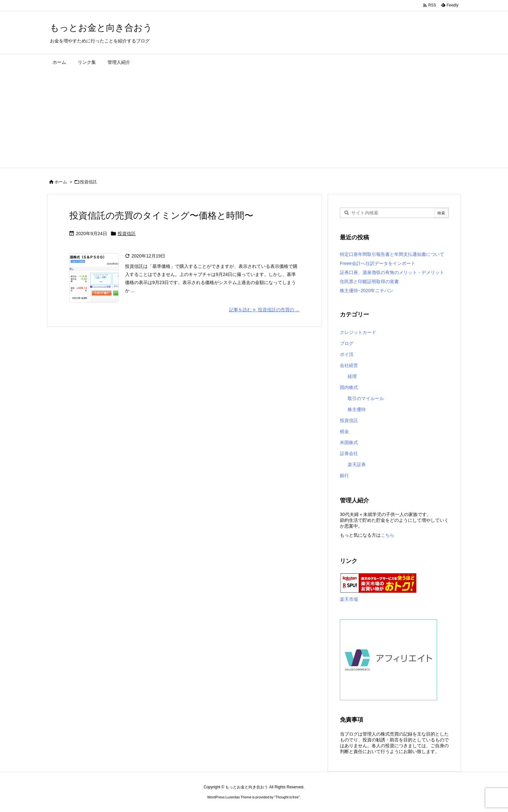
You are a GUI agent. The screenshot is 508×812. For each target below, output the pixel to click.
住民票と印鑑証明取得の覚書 (369, 281)
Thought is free (287, 797)
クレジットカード (358, 332)
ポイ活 (347, 354)
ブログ (347, 343)
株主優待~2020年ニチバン (367, 291)
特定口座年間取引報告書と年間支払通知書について (392, 254)
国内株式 (349, 387)
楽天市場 (349, 599)
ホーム (61, 182)
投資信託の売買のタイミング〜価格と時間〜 (161, 216)
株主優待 (357, 409)
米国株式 (349, 442)
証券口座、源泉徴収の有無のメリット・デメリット (392, 272)
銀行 (344, 475)
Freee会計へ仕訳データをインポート (378, 263)
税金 (344, 431)
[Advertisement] (254, 119)
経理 (352, 376)
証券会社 (349, 453)
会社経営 (349, 365)
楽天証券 (357, 464)
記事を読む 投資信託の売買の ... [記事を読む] (264, 310)
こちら (387, 535)
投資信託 (127, 234)
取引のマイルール (366, 398)
